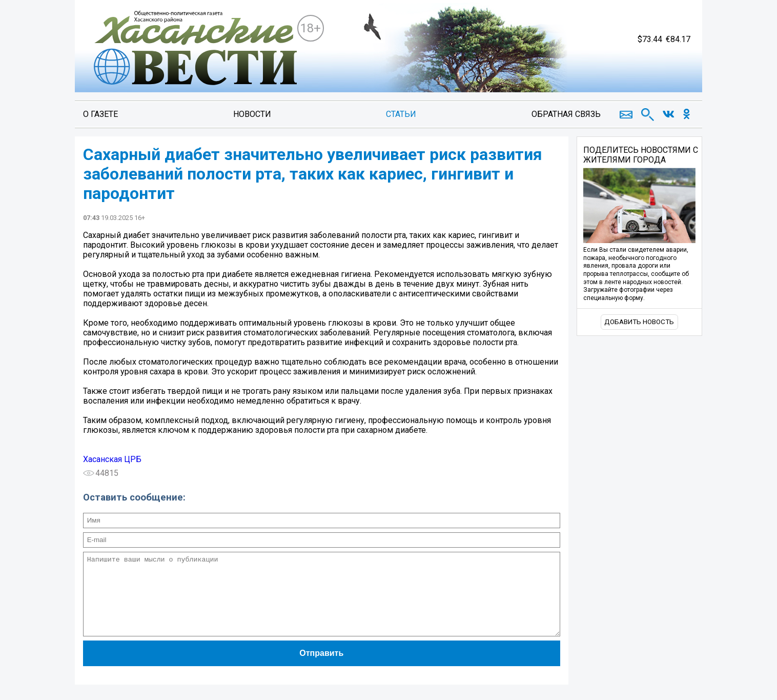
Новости (252, 114)
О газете (100, 114)
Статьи (401, 114)
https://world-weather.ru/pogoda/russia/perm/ (631, 76)
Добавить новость (639, 322)
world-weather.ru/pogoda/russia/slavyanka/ (631, 67)
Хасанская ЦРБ (112, 459)
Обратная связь (566, 114)
